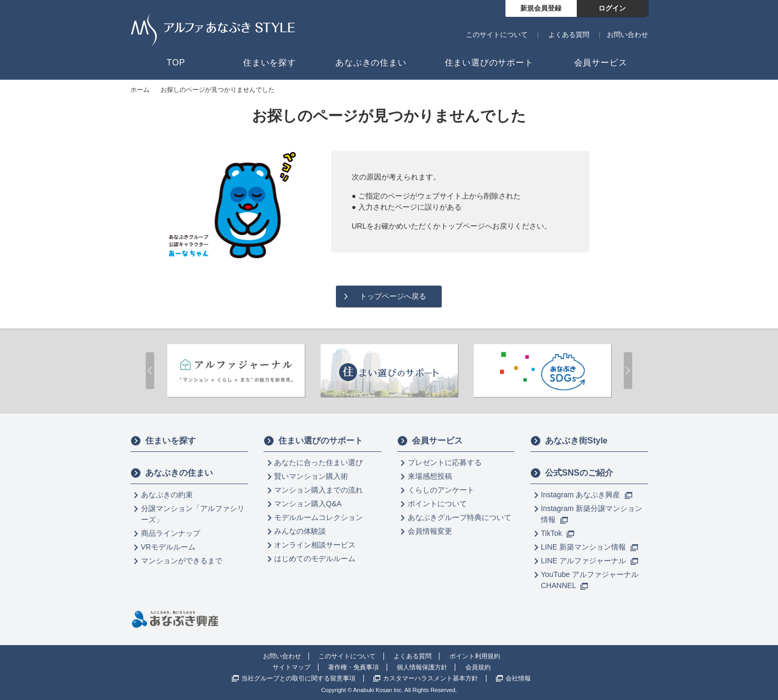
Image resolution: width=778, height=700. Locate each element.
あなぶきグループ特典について (460, 517)
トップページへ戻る (393, 296)
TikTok (557, 533)
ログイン (612, 8)
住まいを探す (163, 441)
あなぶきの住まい (172, 473)
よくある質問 (569, 35)
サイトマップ (292, 667)
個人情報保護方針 (422, 667)
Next (628, 371)
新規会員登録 (541, 8)
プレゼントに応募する (445, 462)
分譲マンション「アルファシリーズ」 (193, 514)
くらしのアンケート (441, 490)
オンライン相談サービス (315, 545)
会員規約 (478, 667)
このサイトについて (497, 35)
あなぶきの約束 (167, 495)
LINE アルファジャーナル (589, 561)
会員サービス (430, 441)
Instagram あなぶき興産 (587, 495)
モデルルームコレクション (318, 517)
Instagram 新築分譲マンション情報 (592, 514)
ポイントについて (437, 504)
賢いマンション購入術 (311, 476)
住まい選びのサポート (313, 441)
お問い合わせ (627, 35)
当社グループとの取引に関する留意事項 (298, 678)
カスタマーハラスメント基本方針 (430, 678)
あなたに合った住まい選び (318, 462)
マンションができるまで (182, 561)
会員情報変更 (430, 531)
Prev (150, 371)
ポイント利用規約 (475, 656)
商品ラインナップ (171, 533)
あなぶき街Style (569, 441)
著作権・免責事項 (353, 667)
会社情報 (518, 678)
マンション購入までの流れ (318, 490)
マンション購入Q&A (308, 504)
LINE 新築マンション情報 (589, 547)
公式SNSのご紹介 (572, 473)
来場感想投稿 (430, 476)
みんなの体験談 (300, 531)
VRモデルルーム (168, 547)
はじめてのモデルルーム (315, 559)
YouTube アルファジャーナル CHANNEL (590, 580)
